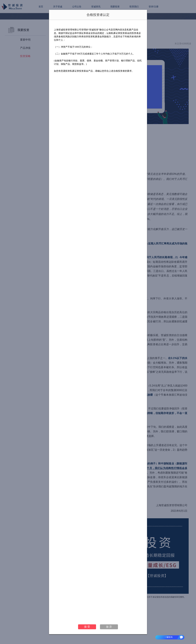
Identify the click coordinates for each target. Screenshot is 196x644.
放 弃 (109, 627)
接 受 (87, 627)
